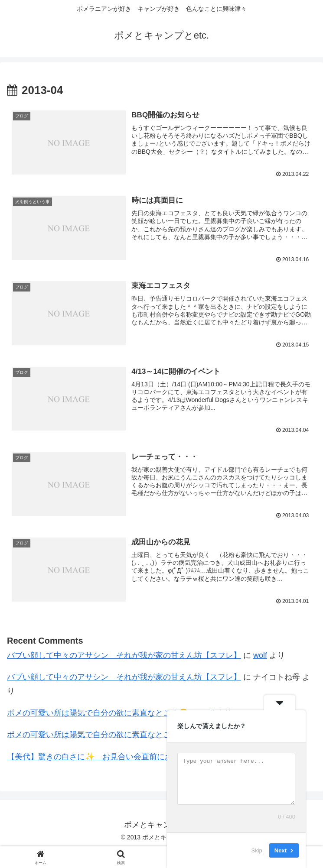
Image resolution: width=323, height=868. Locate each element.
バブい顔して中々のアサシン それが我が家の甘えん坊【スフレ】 (124, 656)
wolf (260, 656)
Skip (257, 850)
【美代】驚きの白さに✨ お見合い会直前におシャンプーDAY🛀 (122, 757)
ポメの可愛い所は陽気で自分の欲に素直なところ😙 (98, 713)
